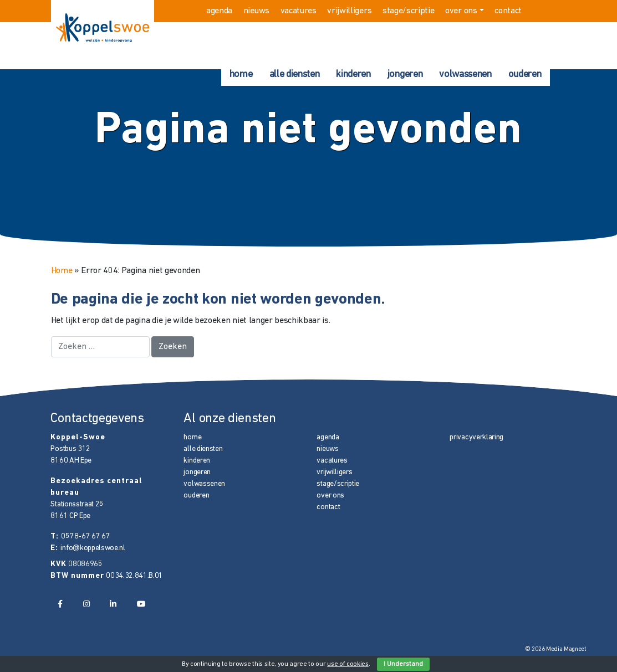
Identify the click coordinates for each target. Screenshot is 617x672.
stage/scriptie (409, 11)
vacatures (299, 11)
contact (508, 11)
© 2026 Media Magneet (556, 650)
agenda (219, 11)
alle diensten (295, 75)
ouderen (525, 75)
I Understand (403, 664)
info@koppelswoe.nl (93, 548)
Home (62, 271)
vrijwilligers (349, 11)
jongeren (405, 75)
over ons (461, 11)
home (241, 75)
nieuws (256, 11)
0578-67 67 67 (85, 537)
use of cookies (348, 664)
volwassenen (465, 75)
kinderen (353, 75)
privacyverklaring (476, 437)
